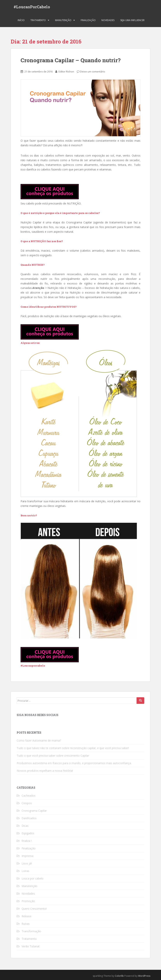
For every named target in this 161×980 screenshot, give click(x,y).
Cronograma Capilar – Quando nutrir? (71, 60)
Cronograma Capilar (34, 811)
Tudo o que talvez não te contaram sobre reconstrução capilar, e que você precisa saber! (73, 748)
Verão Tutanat (31, 946)
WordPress (144, 976)
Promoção (28, 901)
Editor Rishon (66, 72)
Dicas (25, 826)
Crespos (27, 803)
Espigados (28, 833)
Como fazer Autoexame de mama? (39, 740)
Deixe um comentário (93, 72)
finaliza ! (27, 841)
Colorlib (119, 976)
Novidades (108, 20)
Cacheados (29, 796)
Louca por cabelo (32, 878)
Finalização (88, 20)
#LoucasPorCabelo (32, 7)
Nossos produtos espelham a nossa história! (45, 771)
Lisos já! (27, 863)
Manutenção (63, 20)
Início (21, 20)
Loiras (25, 871)
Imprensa (27, 856)
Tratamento (38, 20)
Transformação (31, 931)
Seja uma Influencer (132, 20)
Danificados (29, 818)
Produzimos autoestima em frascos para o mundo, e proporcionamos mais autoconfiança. (74, 763)
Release (26, 916)
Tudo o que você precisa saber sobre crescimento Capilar (53, 756)
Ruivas (26, 924)
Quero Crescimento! (34, 909)
